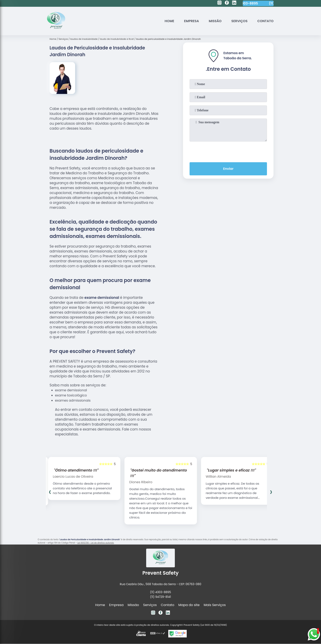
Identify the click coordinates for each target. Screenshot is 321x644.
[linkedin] (234, 3)
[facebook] (227, 3)
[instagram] (219, 3)
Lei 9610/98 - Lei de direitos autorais (96, 543)
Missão (215, 21)
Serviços (239, 21)
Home (169, 21)
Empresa (192, 21)
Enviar (228, 169)
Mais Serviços (215, 605)
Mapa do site (189, 605)
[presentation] (228, 151)
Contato (265, 21)
